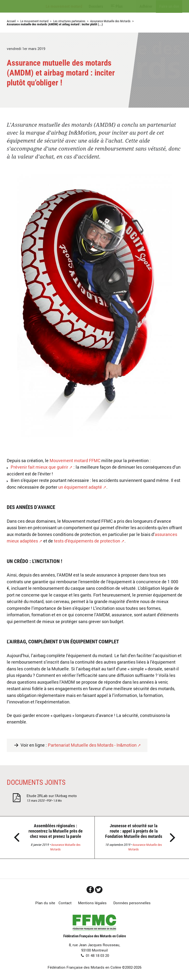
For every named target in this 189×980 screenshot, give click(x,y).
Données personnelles (132, 903)
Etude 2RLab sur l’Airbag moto (52, 796)
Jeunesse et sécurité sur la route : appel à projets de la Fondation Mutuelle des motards (134, 831)
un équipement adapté (80, 487)
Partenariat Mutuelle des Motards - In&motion (92, 745)
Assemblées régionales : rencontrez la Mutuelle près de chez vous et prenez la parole (56, 831)
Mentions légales (92, 903)
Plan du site (45, 903)
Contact (65, 903)
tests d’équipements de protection (87, 541)
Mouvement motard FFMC (75, 460)
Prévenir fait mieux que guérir (39, 467)
